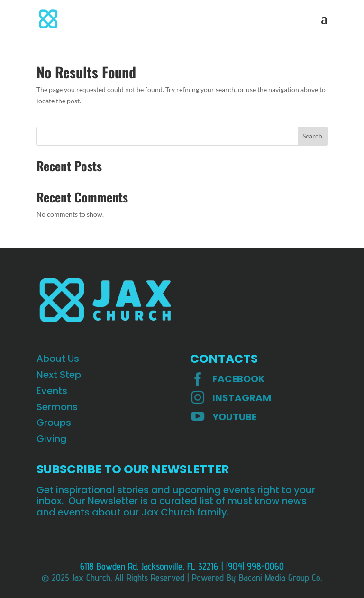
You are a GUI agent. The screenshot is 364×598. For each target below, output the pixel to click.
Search (312, 136)
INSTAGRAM (242, 398)
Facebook (239, 379)
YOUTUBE (234, 417)
